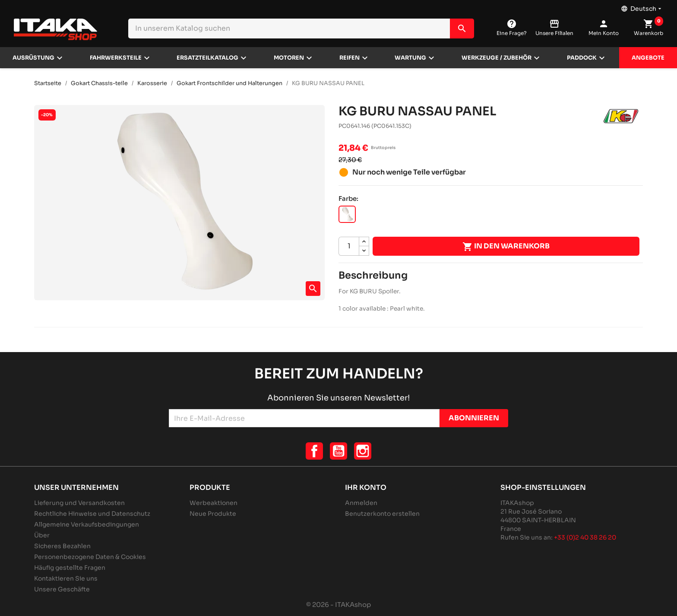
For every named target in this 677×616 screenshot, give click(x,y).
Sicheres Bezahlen (62, 546)
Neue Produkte (213, 514)
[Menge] (349, 246)
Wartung (410, 58)
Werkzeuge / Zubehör (497, 58)
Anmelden (361, 503)
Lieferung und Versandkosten (79, 503)
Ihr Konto (366, 487)
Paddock (582, 58)
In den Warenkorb (506, 247)
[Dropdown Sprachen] (642, 6)
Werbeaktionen (214, 503)
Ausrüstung (33, 58)
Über (42, 535)
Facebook (314, 451)
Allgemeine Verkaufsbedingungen (87, 524)
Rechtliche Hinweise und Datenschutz (92, 514)
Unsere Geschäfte (62, 589)
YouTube (338, 451)
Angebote (648, 58)
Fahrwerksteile (116, 58)
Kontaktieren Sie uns (66, 578)
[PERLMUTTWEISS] (347, 214)
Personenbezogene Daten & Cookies (90, 557)
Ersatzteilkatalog (207, 58)
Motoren (289, 58)
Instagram (363, 451)
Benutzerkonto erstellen (382, 514)
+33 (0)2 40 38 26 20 (585, 537)
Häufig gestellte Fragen (70, 568)
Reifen (350, 58)
